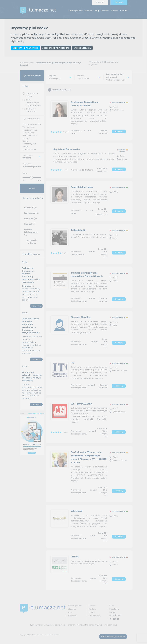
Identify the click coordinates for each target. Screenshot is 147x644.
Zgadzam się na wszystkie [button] (26, 48)
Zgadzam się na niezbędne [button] (57, 48)
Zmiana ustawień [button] (83, 48)
